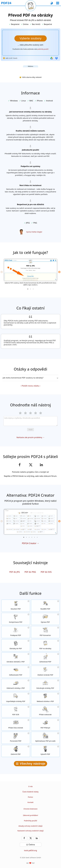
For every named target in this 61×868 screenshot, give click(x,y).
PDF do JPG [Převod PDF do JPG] (15, 572)
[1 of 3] (28, 289)
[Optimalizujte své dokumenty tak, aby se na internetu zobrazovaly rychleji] (45, 738)
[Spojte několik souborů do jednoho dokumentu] (16, 606)
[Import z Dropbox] (56, 58)
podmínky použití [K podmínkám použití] (43, 49)
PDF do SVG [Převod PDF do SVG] (46, 572)
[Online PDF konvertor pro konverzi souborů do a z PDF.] (45, 632)
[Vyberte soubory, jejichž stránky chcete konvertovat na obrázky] (31, 38)
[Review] (30, 421)
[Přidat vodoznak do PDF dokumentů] (45, 711)
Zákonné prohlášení (31, 815)
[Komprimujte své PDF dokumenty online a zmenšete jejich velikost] (16, 619)
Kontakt (30, 802)
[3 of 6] (29, 537)
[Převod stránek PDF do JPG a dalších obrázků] (45, 645)
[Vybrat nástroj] (58, 3)
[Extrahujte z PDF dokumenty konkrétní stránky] (45, 685)
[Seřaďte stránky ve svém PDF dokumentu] (16, 698)
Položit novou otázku (30, 386)
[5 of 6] (35, 537)
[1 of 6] (24, 537)
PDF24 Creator (29, 543)
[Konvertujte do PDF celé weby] (45, 698)
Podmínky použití (30, 821)
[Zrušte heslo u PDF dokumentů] (16, 672)
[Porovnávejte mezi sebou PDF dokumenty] (16, 738)
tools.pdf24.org (31, 850)
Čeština (32, 845)
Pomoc (30, 797)
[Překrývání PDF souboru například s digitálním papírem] (45, 725)
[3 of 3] (33, 289)
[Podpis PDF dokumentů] (16, 632)
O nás (30, 786)
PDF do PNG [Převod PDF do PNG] (30, 572)
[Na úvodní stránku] (6, 3)
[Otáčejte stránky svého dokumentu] (45, 672)
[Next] (59, 272)
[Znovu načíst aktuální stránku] (31, 6)
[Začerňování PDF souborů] (16, 751)
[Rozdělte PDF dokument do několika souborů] (45, 606)
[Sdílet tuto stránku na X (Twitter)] (30, 465)
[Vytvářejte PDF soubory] (45, 751)
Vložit (30, 430)
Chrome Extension (30, 809)
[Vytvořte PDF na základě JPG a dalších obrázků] (16, 645)
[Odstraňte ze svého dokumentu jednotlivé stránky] (16, 685)
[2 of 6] (26, 537)
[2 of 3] (31, 289)
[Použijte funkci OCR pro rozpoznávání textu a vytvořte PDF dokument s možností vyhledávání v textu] (16, 711)
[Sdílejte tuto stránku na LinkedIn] (41, 465)
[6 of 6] (37, 537)
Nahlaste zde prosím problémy (29, 437)
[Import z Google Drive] (52, 58)
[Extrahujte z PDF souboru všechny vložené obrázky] (16, 658)
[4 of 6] (32, 537)
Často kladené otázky (30, 792)
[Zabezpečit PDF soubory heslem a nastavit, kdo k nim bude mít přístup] (45, 658)
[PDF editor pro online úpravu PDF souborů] (45, 619)
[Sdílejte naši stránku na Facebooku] (20, 465)
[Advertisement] (31, 70)
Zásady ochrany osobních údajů (30, 826)
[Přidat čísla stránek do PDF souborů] (16, 725)
